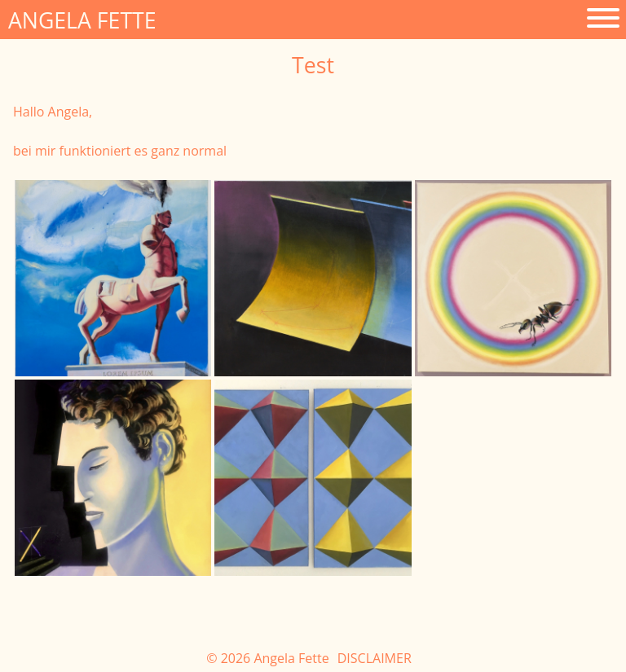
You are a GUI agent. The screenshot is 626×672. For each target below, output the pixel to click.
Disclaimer (375, 658)
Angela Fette (82, 20)
